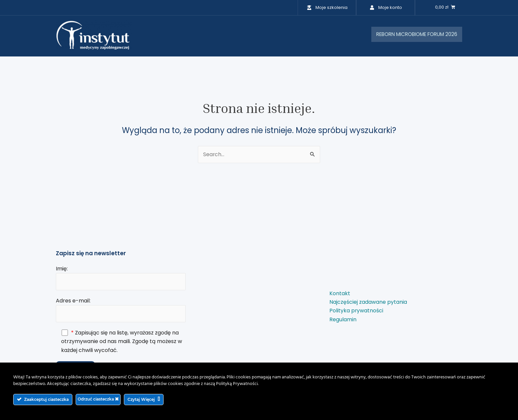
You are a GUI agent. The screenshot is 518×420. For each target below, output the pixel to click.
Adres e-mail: (121, 309)
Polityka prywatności (356, 311)
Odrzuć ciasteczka (98, 399)
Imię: (121, 277)
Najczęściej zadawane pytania (368, 302)
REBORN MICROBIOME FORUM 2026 (412, 35)
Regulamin (343, 319)
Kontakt (340, 293)
